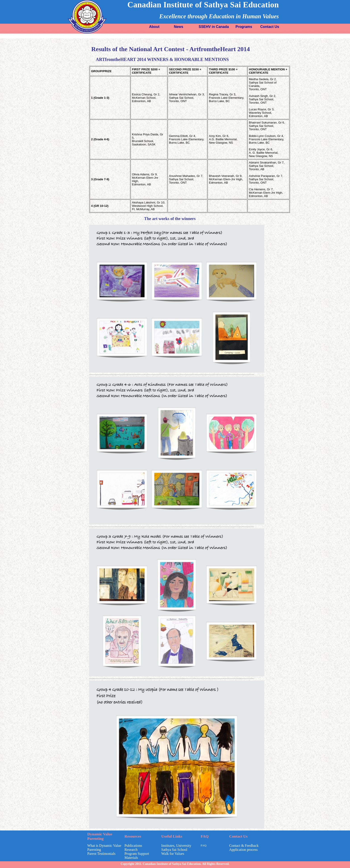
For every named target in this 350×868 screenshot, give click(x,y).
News (179, 27)
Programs (244, 27)
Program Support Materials (137, 856)
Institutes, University (176, 846)
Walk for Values (173, 854)
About (154, 27)
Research (131, 850)
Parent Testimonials (101, 854)
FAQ (204, 845)
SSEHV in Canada (214, 27)
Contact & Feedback (244, 846)
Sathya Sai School (174, 850)
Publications (133, 846)
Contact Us (270, 27)
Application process (244, 850)
